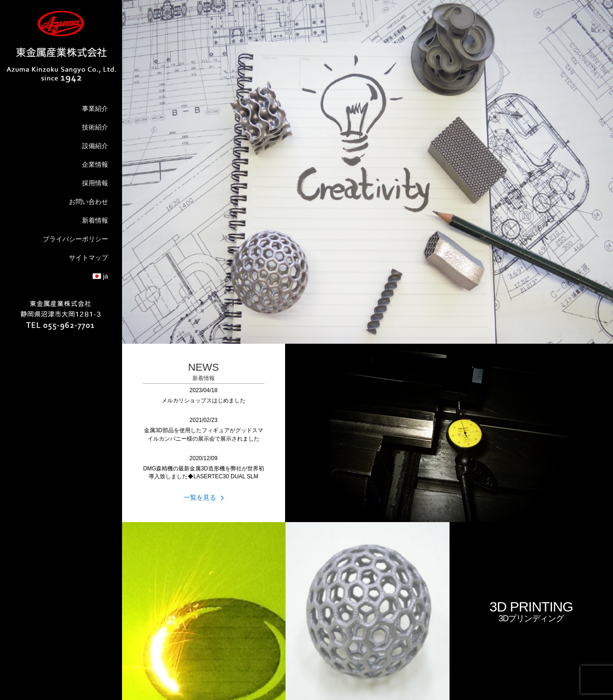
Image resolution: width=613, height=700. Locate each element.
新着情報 (95, 220)
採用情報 (95, 183)
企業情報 (95, 164)
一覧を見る (200, 498)
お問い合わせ (89, 202)
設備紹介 (95, 146)
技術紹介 (95, 127)
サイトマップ (89, 258)
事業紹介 (95, 109)
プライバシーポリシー (75, 239)
